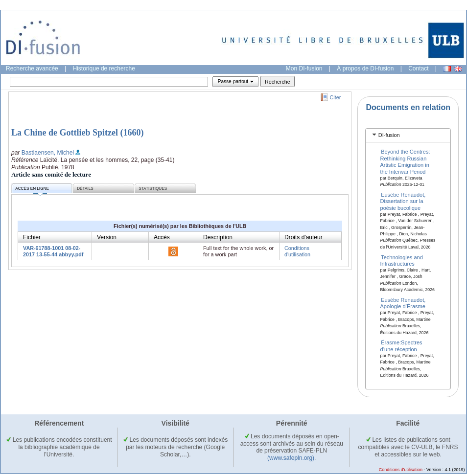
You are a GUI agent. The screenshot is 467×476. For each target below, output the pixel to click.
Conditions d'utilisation (297, 251)
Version (107, 237)
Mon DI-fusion (304, 68)
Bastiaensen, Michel (48, 153)
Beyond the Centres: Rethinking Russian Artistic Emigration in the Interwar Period (405, 161)
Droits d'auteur (304, 237)
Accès (162, 237)
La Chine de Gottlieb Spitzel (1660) (78, 133)
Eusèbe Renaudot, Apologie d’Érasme (403, 303)
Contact (418, 68)
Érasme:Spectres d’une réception (401, 346)
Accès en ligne (32, 190)
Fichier (32, 237)
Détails (85, 189)
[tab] (408, 135)
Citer (336, 97)
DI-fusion (389, 135)
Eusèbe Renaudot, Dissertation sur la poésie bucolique (403, 201)
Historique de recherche (104, 68)
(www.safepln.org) (291, 458)
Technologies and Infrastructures (402, 260)
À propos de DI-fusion (365, 68)
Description (218, 237)
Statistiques (153, 189)
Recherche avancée (32, 68)
